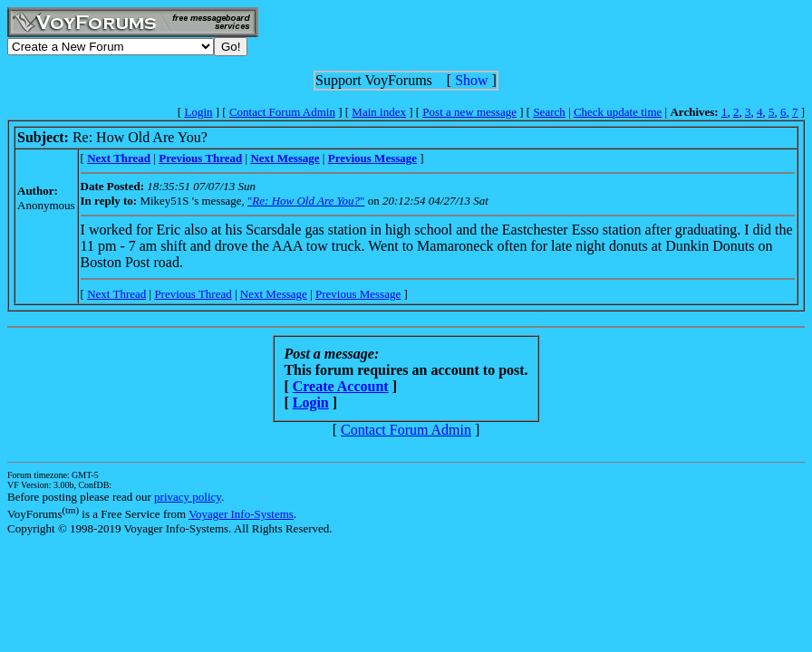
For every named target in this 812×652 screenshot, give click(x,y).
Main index (379, 112)
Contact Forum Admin (282, 112)
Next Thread (116, 294)
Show (471, 80)
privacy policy (188, 497)
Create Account (341, 386)
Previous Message (358, 294)
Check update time (618, 112)
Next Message (274, 294)
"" (306, 201)
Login (198, 112)
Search (549, 112)
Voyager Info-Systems (241, 514)
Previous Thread (193, 294)
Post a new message (469, 112)
